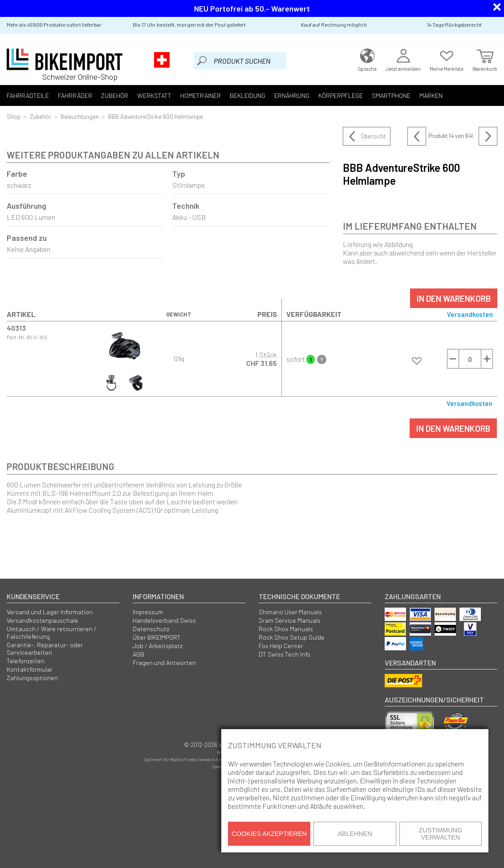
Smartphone (391, 95)
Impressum (148, 612)
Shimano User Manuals (290, 612)
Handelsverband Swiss (164, 620)
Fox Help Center (281, 646)
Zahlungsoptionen (32, 678)
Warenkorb (485, 59)
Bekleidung (248, 95)
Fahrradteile (28, 95)
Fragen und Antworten (164, 663)
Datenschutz (151, 629)
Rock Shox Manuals (286, 629)
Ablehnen (355, 834)
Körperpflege (341, 95)
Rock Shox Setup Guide (292, 637)
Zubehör (115, 95)
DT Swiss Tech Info (285, 654)
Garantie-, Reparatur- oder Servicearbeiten (45, 649)
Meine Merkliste (447, 59)
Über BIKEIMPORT (157, 637)
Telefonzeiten (26, 661)
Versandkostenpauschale (43, 620)
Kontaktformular (30, 669)
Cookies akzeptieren (269, 834)
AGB (138, 654)
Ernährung (292, 95)
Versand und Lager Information (50, 612)
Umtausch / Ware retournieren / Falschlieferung (52, 633)
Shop (14, 116)
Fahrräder (75, 95)
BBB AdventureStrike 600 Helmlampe (156, 116)
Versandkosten (470, 314)
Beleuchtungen (80, 116)
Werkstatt (154, 95)
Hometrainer (201, 95)
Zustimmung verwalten (441, 834)
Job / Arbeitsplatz (158, 646)
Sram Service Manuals (290, 620)
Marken (431, 95)
